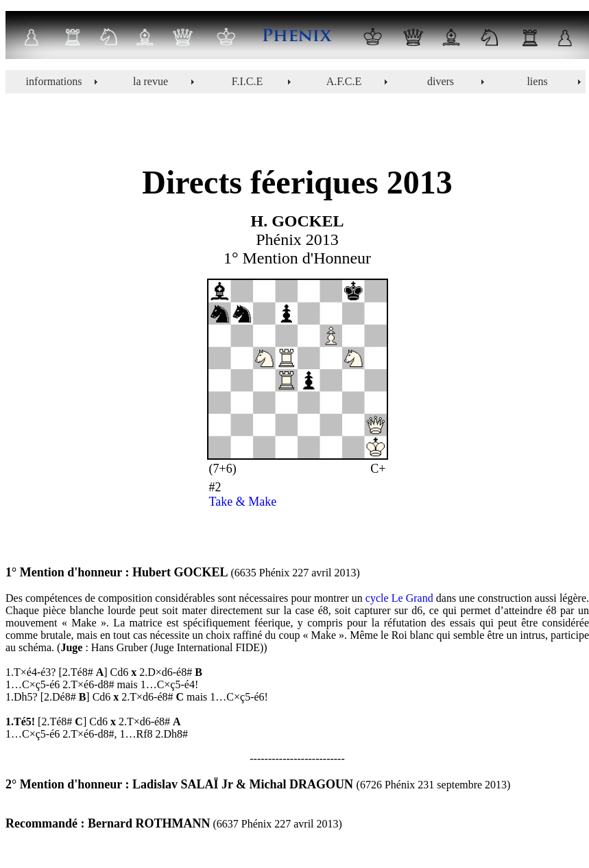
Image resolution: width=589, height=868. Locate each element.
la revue (151, 81)
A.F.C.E (344, 81)
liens (537, 81)
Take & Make (243, 502)
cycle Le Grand (399, 598)
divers (441, 81)
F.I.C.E (247, 81)
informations (54, 81)
